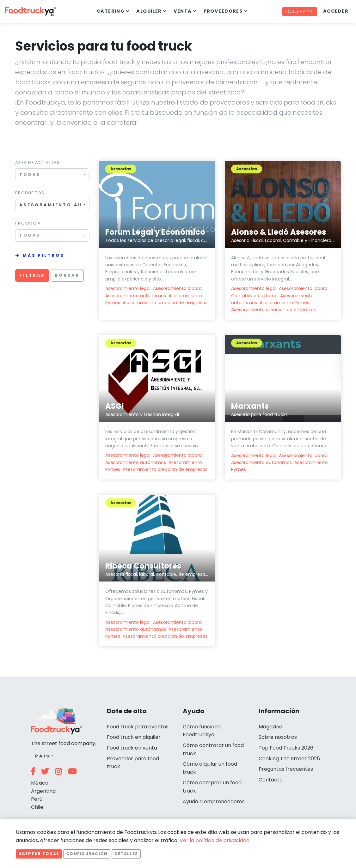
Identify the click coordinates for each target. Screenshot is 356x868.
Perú (37, 799)
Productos (30, 193)
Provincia (28, 223)
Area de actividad (38, 163)
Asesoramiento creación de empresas (165, 303)
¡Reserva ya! (300, 11)
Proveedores (223, 11)
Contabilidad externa (254, 296)
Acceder (336, 11)
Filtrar (32, 275)
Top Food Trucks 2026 (286, 748)
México (40, 783)
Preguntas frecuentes (286, 769)
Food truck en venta (132, 748)
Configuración (87, 854)
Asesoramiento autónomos (136, 296)
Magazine (270, 727)
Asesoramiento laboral (178, 288)
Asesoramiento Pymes (284, 303)
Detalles (126, 854)
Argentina (43, 791)
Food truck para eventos (138, 727)
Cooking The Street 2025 (289, 759)
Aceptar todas (39, 854)
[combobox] (52, 175)
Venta (183, 11)
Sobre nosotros (278, 737)
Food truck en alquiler (134, 737)
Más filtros (44, 255)
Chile (37, 807)
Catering (111, 11)
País (43, 756)
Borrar (67, 275)
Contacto (271, 780)
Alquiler (149, 11)
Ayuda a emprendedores (214, 802)
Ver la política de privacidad (215, 840)
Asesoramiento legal (128, 288)
